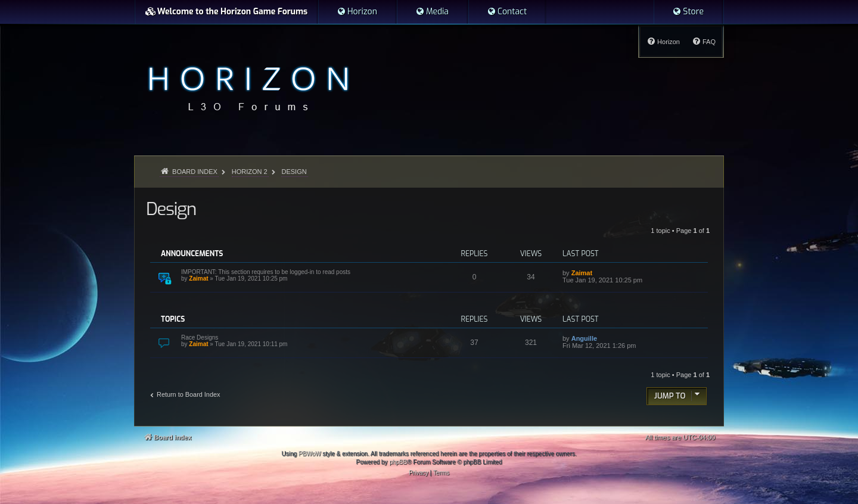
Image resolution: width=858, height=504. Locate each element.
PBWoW (310, 454)
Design (171, 209)
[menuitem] (357, 12)
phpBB (398, 462)
